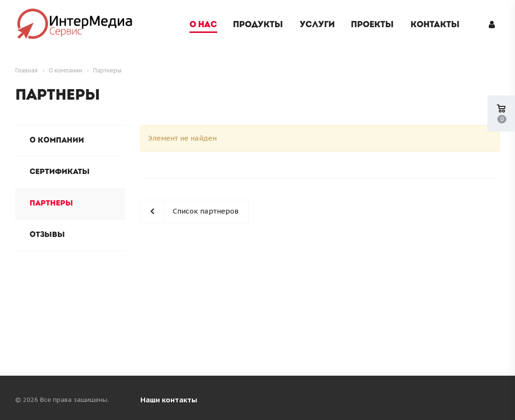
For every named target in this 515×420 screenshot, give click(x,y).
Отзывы (47, 235)
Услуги (317, 25)
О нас (203, 25)
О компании (57, 141)
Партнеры (51, 204)
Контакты (435, 25)
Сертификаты (60, 172)
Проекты (372, 25)
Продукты (258, 25)
